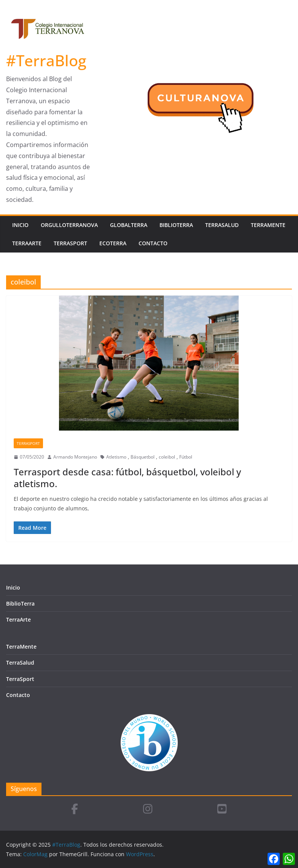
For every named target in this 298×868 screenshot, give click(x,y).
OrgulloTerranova (69, 225)
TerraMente (268, 225)
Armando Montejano (75, 457)
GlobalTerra (129, 225)
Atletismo (116, 457)
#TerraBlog (46, 60)
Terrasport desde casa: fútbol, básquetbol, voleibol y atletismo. (127, 478)
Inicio (20, 225)
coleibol (167, 457)
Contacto (153, 243)
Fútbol (186, 457)
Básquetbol (143, 457)
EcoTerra (113, 243)
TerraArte (27, 243)
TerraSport (70, 243)
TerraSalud (222, 225)
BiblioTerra (176, 225)
